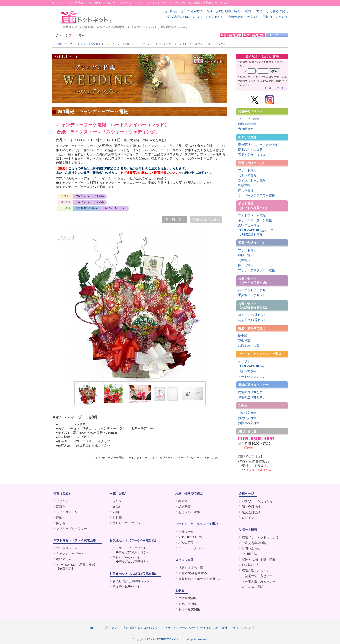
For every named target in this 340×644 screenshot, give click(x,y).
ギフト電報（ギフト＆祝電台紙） (253, 206)
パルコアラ (186, 543)
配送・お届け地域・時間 (223, 11)
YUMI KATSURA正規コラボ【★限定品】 (76, 567)
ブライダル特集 (89, 44)
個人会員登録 (251, 507)
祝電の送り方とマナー (253, 392)
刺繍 (59, 518)
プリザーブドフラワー (72, 529)
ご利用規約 (110, 628)
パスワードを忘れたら (208, 17)
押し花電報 (246, 191)
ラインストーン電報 (252, 180)
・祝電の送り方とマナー (259, 576)
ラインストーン (67, 512)
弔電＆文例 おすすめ (252, 155)
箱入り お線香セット (252, 315)
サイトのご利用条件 (214, 628)
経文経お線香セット (126, 587)
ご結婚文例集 (247, 413)
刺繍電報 (244, 185)
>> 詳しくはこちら (276, 88)
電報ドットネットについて (260, 537)
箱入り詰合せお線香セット (131, 581)
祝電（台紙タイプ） (252, 163)
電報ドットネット (67, 44)
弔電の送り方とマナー (253, 397)
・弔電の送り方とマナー (259, 581)
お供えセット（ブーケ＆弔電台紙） (253, 281)
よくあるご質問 (277, 11)
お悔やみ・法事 (249, 346)
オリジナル (246, 361)
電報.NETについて (275, 17)
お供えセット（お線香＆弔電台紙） (253, 305)
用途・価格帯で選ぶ (252, 328)
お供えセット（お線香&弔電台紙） (134, 574)
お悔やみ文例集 (249, 423)
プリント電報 (247, 170)
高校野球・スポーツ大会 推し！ (260, 145)
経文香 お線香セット (252, 320)
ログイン (248, 518)
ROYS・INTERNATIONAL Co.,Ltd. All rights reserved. (177, 639)
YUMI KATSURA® (251, 366)
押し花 (61, 523)
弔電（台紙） (119, 493)
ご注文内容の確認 (177, 17)
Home (93, 628)
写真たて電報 (247, 175)
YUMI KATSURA (190, 537)
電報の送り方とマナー (253, 385)
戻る (178, 219)
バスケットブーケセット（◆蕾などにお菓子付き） (131, 550)
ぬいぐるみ (64, 559)
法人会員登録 (251, 512)
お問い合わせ (174, 11)
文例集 (243, 406)
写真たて (62, 507)
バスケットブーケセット (255, 290)
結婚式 (243, 336)
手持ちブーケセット (252, 295)
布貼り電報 (246, 255)
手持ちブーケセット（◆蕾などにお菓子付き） (131, 560)
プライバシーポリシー (180, 628)
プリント (62, 501)
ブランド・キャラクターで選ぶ (259, 354)
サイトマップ (242, 628)
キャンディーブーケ (70, 554)
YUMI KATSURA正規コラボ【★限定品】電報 (257, 232)
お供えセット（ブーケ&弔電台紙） (134, 540)
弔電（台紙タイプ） (252, 243)
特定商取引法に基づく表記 (141, 628)
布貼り (117, 507)
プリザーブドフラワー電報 (256, 196)
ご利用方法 (195, 11)
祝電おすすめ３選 (250, 150)
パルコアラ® (247, 371)
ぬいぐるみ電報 (249, 225)
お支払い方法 (253, 11)
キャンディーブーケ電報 (255, 220)
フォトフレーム (67, 548)
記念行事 (244, 341)
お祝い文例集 (247, 418)
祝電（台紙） (62, 493)
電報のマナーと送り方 (243, 17)
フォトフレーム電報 (252, 215)
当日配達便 (246, 129)
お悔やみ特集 (247, 124)
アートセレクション (252, 377)
